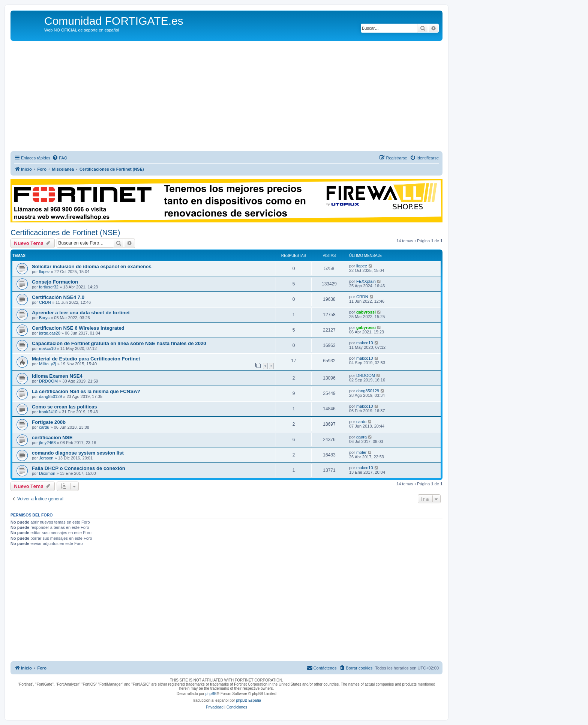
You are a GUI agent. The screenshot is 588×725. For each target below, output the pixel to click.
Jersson (46, 458)
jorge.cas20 (50, 333)
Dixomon (47, 473)
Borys (44, 318)
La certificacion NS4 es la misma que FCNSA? (86, 391)
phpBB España (248, 700)
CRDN (45, 302)
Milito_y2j (48, 364)
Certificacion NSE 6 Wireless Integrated (78, 328)
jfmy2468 (47, 443)
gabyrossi (366, 312)
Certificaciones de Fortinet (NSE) (65, 233)
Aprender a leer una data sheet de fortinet (81, 313)
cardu (44, 427)
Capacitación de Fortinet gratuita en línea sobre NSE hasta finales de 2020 (119, 343)
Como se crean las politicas (64, 407)
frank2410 (48, 412)
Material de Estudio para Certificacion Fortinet (86, 359)
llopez (44, 272)
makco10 (47, 348)
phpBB (211, 694)
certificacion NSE (52, 438)
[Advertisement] (226, 97)
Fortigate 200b (49, 422)
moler (361, 452)
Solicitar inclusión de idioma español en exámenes (92, 266)
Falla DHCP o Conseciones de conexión (79, 468)
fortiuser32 (49, 287)
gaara (361, 437)
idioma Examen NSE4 (57, 376)
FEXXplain (366, 281)
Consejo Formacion (55, 282)
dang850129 (50, 396)
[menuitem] (60, 158)
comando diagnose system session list (78, 453)
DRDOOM (48, 381)
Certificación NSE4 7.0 (58, 297)
